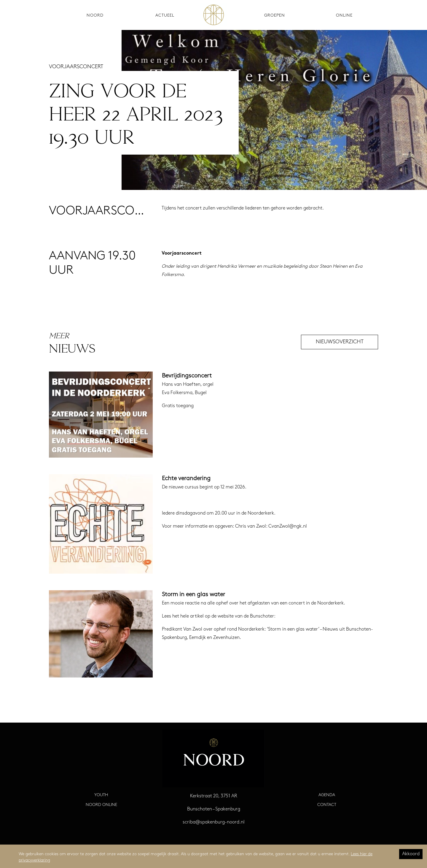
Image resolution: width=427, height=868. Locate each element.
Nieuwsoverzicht (340, 342)
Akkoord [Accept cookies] (411, 854)
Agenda (327, 795)
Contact (327, 805)
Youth (101, 795)
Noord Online (101, 805)
